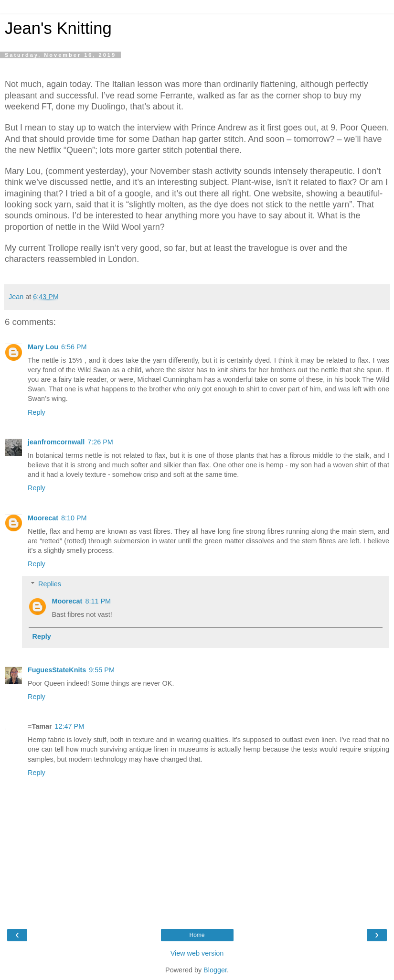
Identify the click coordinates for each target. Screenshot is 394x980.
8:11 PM (98, 601)
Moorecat (43, 518)
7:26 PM (100, 442)
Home (197, 935)
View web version (197, 953)
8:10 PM (74, 518)
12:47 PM (70, 726)
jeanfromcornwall (56, 442)
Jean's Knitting (58, 28)
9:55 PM (102, 670)
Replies (50, 584)
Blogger (215, 970)
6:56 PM (74, 347)
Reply (37, 412)
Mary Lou (43, 347)
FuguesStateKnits (57, 670)
